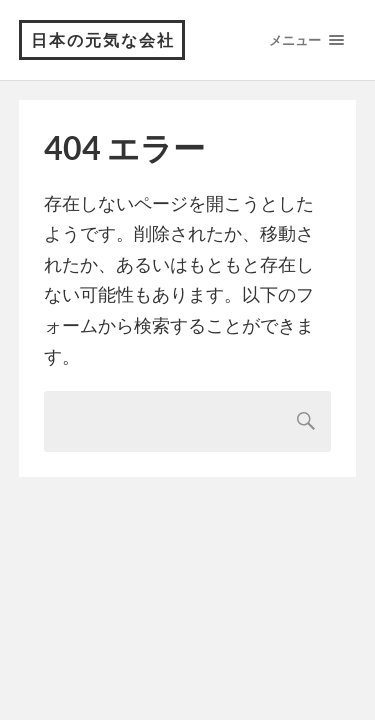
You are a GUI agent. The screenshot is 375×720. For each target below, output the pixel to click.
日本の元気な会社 (103, 39)
